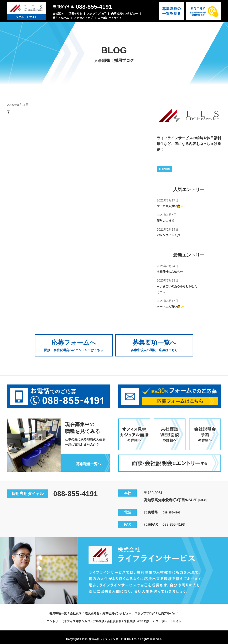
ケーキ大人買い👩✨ (174, 206)
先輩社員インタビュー (124, 14)
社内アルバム (61, 18)
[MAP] (204, 496)
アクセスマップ (83, 18)
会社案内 (58, 14)
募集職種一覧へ (85, 459)
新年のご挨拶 (167, 220)
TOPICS (164, 169)
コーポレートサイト (110, 18)
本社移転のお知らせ (173, 271)
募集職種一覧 (47, 609)
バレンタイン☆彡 (171, 235)
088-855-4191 (94, 7)
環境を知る (75, 14)
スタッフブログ (96, 14)
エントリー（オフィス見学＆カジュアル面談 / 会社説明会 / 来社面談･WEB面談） (96, 617)
